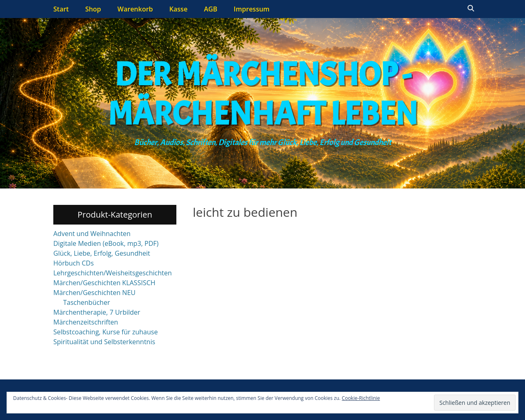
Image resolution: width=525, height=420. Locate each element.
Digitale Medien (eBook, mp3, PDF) (106, 243)
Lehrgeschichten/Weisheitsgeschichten (113, 273)
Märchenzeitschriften (86, 322)
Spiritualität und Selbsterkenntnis (104, 342)
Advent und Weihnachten (92, 234)
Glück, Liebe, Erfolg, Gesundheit (102, 253)
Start (61, 9)
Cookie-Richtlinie (361, 398)
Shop (93, 9)
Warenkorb (135, 9)
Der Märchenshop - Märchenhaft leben (263, 94)
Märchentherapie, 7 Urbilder (97, 312)
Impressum (252, 9)
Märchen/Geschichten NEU (94, 293)
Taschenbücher (87, 302)
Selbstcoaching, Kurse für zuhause (106, 332)
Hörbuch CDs (74, 263)
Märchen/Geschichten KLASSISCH (104, 283)
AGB (211, 9)
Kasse (178, 9)
